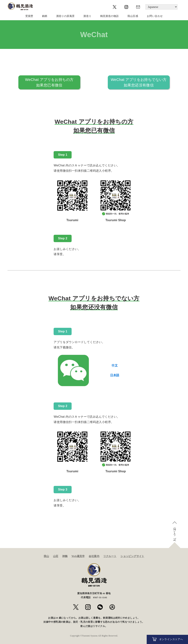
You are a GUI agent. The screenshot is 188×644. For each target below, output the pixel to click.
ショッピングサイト (132, 556)
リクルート (110, 556)
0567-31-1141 (100, 597)
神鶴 (65, 556)
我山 (46, 556)
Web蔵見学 (78, 556)
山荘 (56, 556)
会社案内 (94, 556)
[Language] (161, 7)
